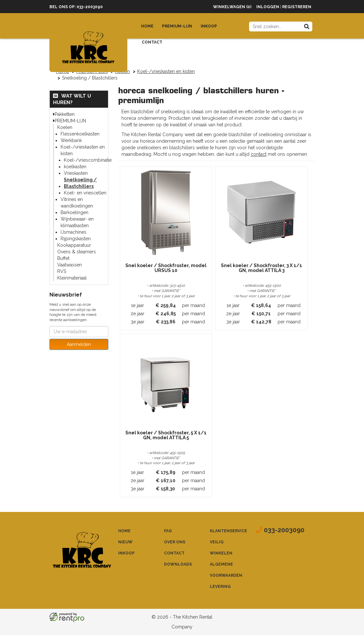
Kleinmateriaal (72, 278)
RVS (62, 271)
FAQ (168, 531)
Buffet (63, 258)
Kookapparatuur (74, 245)
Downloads (178, 564)
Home (147, 26)
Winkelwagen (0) (232, 7)
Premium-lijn (177, 26)
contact (259, 154)
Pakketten (65, 114)
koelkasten (75, 167)
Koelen (65, 127)
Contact (152, 42)
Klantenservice (228, 531)
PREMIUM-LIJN (70, 121)
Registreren (297, 7)
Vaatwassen (70, 265)
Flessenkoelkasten (80, 134)
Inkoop (209, 26)
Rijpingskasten (76, 239)
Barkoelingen (74, 212)
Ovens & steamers (77, 252)
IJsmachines (73, 232)
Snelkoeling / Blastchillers (80, 183)
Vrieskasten (76, 173)
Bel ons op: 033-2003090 (76, 7)
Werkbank (71, 140)
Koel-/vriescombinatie (88, 160)
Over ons (175, 542)
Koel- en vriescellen (85, 193)
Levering (220, 587)
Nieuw (125, 542)
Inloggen (268, 7)
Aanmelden (79, 344)
